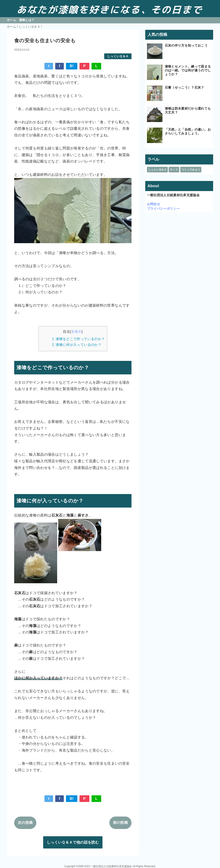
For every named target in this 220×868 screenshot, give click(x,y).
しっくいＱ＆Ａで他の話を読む (73, 842)
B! (72, 66)
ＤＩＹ (174, 170)
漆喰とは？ (27, 20)
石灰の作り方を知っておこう (186, 45)
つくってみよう (191, 170)
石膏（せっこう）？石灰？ (185, 87)
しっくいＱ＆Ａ (118, 56)
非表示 (76, 332)
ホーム (11, 20)
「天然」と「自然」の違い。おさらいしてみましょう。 (188, 131)
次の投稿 (25, 823)
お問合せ (154, 204)
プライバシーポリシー (163, 209)
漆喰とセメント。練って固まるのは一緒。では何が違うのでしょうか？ (188, 70)
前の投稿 (120, 823)
